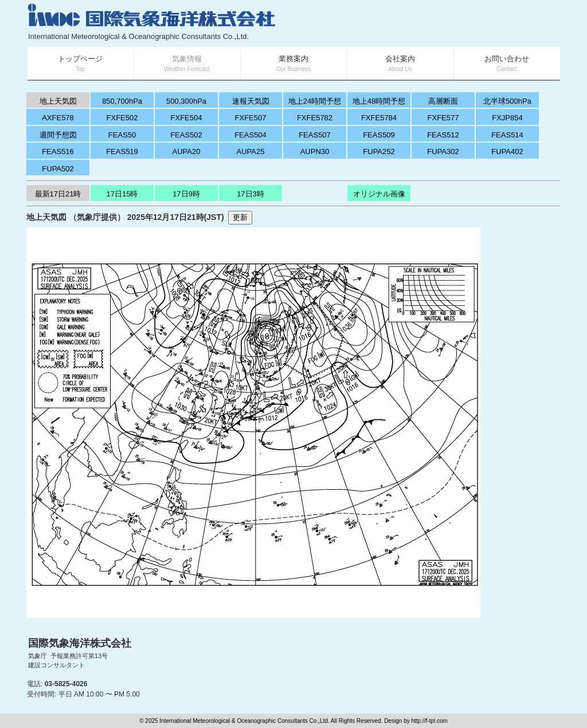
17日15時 (122, 194)
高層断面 (443, 101)
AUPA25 (251, 151)
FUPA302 (443, 151)
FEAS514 (507, 135)
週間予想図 (58, 135)
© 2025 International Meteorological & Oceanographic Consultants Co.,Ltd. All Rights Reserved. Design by (275, 721)
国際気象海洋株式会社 (80, 643)
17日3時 (251, 194)
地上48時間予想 (379, 101)
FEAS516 (58, 151)
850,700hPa (122, 101)
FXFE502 (122, 118)
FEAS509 (379, 135)
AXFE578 (58, 118)
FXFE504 (187, 118)
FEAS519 (122, 151)
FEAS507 (315, 135)
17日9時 (186, 194)
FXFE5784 (379, 118)
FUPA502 (58, 169)
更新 (240, 217)
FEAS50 (122, 135)
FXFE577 (443, 118)
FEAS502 (186, 135)
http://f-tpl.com (429, 721)
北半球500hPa (507, 101)
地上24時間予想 (315, 101)
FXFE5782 (315, 118)
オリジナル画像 (379, 194)
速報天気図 (251, 101)
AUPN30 (315, 151)
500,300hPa (186, 101)
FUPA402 (507, 151)
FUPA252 (379, 151)
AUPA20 (187, 151)
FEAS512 (443, 135)
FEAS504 (251, 135)
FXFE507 (251, 118)
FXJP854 (507, 118)
